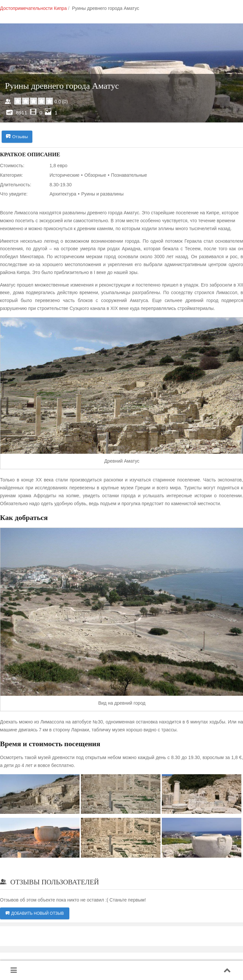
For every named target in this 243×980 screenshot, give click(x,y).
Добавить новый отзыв (35, 914)
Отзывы (17, 137)
